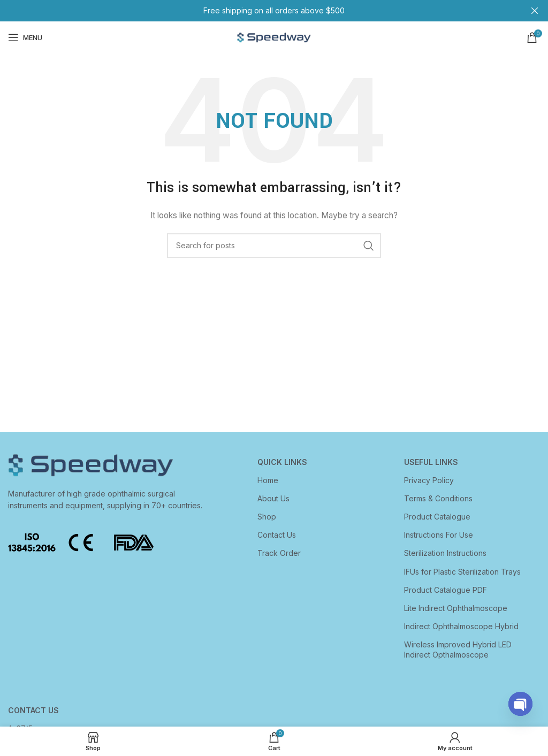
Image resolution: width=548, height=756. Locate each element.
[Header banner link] (258, 11)
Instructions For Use (439, 535)
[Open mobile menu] (25, 37)
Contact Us (277, 535)
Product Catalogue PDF (446, 590)
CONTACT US (33, 710)
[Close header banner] (535, 11)
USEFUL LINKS (431, 462)
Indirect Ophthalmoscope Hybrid (461, 626)
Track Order (279, 553)
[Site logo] (274, 37)
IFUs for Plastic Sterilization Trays (462, 572)
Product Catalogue (437, 517)
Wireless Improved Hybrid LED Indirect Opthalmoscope (458, 649)
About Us (273, 498)
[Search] (274, 246)
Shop (267, 517)
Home (268, 480)
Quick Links (282, 462)
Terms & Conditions (438, 498)
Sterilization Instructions (445, 553)
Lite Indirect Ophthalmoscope (456, 608)
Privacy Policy (429, 480)
